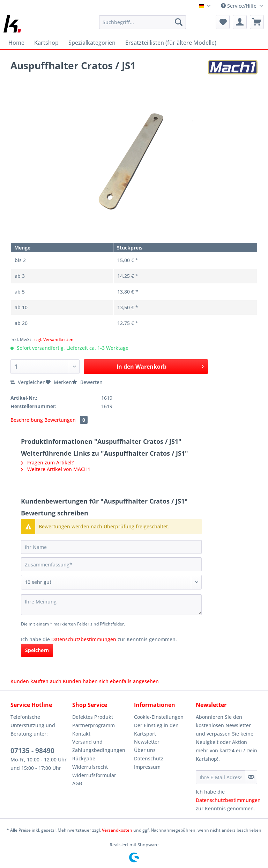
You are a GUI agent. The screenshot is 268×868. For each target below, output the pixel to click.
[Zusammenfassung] (111, 564)
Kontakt (81, 734)
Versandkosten (117, 830)
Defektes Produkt (93, 717)
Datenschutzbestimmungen (84, 639)
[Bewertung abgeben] (111, 582)
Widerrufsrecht (90, 767)
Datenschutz (149, 758)
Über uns (145, 750)
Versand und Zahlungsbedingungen (99, 746)
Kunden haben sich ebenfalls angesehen (111, 681)
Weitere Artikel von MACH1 (56, 469)
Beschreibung (27, 420)
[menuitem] (143, 25)
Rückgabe (84, 758)
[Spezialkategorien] (92, 43)
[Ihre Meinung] (111, 605)
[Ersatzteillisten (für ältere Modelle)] (171, 43)
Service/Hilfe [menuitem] (239, 6)
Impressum (147, 767)
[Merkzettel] (223, 22)
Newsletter (147, 742)
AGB (77, 783)
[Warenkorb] (257, 22)
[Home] (16, 43)
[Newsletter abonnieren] (251, 777)
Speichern (37, 650)
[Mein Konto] (240, 22)
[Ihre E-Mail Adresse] (221, 777)
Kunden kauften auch (36, 681)
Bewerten (87, 382)
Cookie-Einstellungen (159, 717)
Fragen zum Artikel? (47, 462)
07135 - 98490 (32, 751)
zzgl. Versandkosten (54, 339)
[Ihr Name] (111, 547)
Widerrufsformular (94, 775)
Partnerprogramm (94, 725)
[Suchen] (179, 22)
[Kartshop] (46, 43)
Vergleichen (28, 382)
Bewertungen (66, 420)
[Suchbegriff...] (143, 22)
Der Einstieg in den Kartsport (156, 729)
